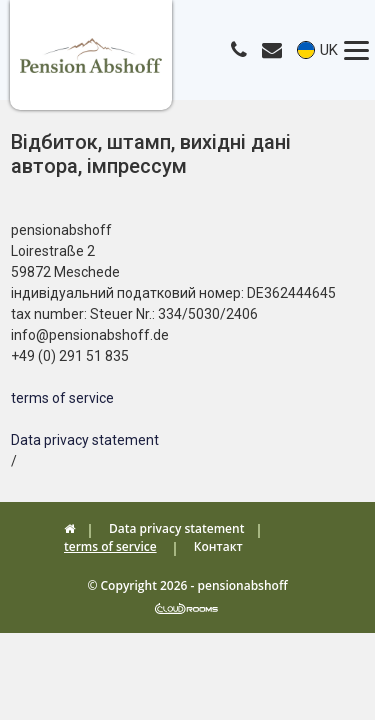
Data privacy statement (85, 440)
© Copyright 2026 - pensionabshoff (187, 585)
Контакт (218, 546)
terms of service (62, 398)
